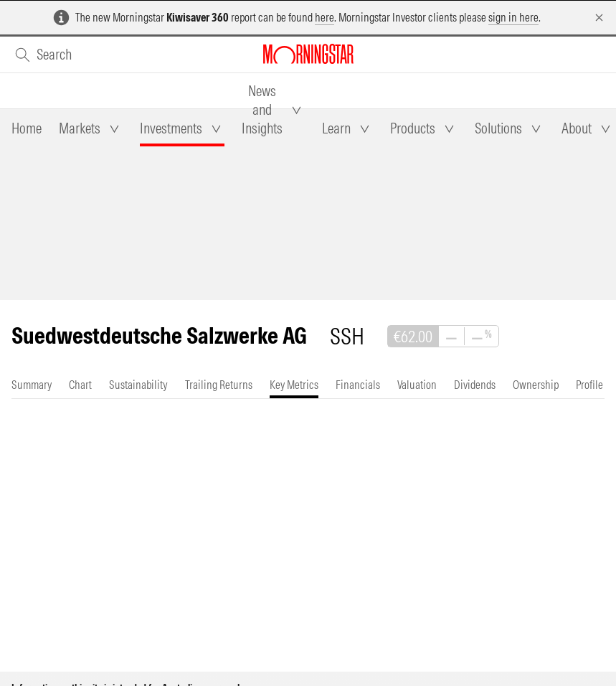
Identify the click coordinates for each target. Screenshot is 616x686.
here (324, 17)
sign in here (513, 17)
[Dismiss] (599, 18)
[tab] (27, 128)
